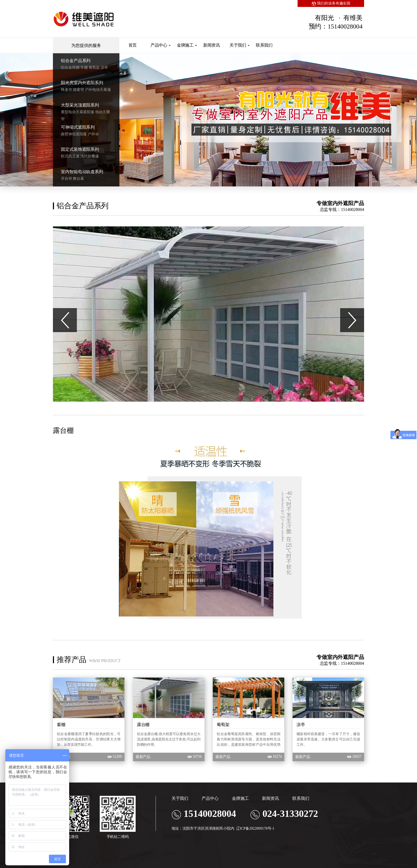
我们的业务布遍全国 (331, 3)
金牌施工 (187, 45)
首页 (133, 45)
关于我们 (240, 45)
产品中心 (161, 45)
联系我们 (264, 45)
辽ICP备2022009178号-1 (255, 828)
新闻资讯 (212, 45)
